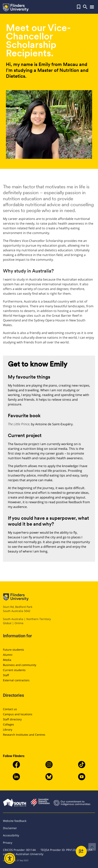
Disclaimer (10, 828)
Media (7, 660)
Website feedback (15, 821)
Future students (13, 650)
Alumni (8, 655)
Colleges (8, 724)
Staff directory (12, 719)
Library (8, 729)
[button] (79, 7)
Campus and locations (18, 714)
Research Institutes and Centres (24, 735)
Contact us (10, 709)
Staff (6, 675)
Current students (14, 670)
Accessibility (11, 835)
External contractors (16, 680)
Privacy (8, 843)
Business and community (20, 665)
